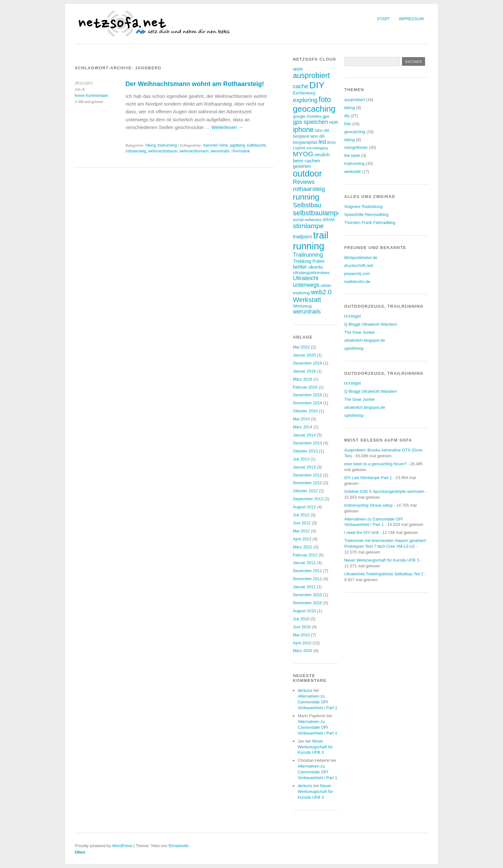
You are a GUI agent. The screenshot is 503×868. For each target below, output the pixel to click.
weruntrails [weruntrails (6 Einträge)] (307, 312)
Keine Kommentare (91, 96)
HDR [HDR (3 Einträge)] (334, 122)
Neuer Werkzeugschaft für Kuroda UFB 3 (315, 747)
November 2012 (307, 483)
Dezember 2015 (307, 395)
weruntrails (220, 151)
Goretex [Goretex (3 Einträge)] (314, 116)
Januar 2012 (304, 563)
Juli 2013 (301, 459)
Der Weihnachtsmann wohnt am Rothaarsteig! (195, 84)
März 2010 (303, 651)
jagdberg (238, 145)
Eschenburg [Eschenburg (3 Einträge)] (304, 93)
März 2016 (303, 379)
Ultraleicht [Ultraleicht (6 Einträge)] (306, 278)
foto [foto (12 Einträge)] (325, 99)
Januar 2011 (304, 587)
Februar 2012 (305, 555)
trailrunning (167, 145)
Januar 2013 (304, 467)
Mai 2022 (301, 347)
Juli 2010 (301, 619)
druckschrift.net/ (359, 266)
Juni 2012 (302, 523)
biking (350, 108)
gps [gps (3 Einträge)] (326, 116)
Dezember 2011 (307, 571)
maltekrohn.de (357, 282)
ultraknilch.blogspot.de (365, 340)
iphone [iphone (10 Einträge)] (303, 129)
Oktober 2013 (305, 451)
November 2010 (307, 603)
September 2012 (308, 499)
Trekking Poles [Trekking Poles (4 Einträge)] (309, 261)
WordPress (122, 846)
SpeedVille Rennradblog (366, 215)
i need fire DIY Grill (361, 533)
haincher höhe (215, 145)
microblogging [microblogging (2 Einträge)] (317, 148)
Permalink (241, 151)
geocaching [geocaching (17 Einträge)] (314, 109)
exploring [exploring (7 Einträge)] (305, 100)
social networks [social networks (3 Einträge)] (307, 220)
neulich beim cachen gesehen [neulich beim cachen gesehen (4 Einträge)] (311, 160)
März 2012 (303, 547)
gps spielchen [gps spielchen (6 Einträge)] (311, 122)
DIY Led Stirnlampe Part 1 (368, 478)
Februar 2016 (305, 387)
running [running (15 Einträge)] (306, 197)
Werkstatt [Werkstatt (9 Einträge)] (307, 300)
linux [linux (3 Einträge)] (332, 142)
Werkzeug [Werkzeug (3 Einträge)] (302, 306)
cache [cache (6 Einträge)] (301, 86)
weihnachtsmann (194, 151)
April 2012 (302, 539)
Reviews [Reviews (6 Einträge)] (304, 182)
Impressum (412, 19)
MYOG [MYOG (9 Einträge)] (303, 154)
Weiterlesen (227, 127)
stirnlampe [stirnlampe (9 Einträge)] (308, 226)
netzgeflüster (356, 147)
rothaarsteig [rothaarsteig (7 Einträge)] (309, 189)
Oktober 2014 (305, 411)
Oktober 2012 (305, 491)
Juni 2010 (302, 627)
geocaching (355, 132)
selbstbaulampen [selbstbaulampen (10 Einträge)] (319, 213)
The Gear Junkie (359, 332)
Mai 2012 (301, 531)
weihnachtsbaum (163, 151)
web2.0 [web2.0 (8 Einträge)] (321, 292)
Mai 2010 (301, 635)
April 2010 (302, 643)
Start (384, 19)
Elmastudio (179, 846)
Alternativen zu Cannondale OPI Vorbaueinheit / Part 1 (317, 702)
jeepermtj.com (357, 274)
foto (348, 124)
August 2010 (304, 611)
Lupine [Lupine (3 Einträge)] (299, 148)
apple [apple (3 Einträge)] (298, 69)
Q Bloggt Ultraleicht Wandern (371, 324)
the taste (352, 155)
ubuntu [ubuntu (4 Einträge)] (316, 267)
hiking (150, 145)
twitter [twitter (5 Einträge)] (300, 267)
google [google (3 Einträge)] (299, 116)
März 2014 (303, 427)
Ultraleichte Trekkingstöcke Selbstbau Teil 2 (384, 574)
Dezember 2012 (307, 475)
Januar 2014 (304, 435)
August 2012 (304, 507)
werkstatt (352, 172)
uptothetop (354, 348)
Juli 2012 (301, 515)
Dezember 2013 (307, 443)
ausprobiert (354, 100)
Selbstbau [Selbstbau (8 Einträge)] (307, 205)
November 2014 (307, 403)
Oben (80, 852)
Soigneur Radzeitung (363, 206)
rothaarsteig (136, 151)
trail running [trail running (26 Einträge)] (311, 241)
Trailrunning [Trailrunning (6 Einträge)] (308, 255)
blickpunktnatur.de (361, 258)
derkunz (305, 690)
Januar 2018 (304, 371)
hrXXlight (353, 316)
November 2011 (307, 579)
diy (347, 116)
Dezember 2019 (307, 363)
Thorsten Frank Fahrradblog (370, 223)
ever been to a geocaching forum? (375, 464)
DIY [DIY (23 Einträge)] (317, 85)
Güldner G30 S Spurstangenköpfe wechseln (384, 491)
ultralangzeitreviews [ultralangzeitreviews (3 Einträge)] (311, 273)
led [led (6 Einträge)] (322, 142)
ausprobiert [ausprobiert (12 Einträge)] (311, 75)
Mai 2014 (301, 419)
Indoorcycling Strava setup (368, 505)
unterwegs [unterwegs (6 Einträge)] (306, 285)
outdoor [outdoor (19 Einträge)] (307, 174)
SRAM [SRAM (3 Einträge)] (328, 220)
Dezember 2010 (307, 595)
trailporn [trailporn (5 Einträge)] (303, 237)
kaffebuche (256, 145)
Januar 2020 (304, 355)
